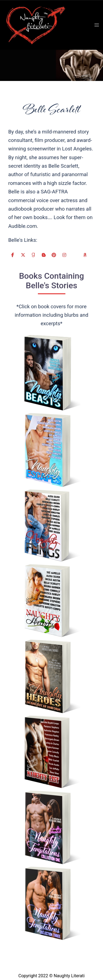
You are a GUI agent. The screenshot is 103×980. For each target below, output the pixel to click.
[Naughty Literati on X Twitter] (23, 255)
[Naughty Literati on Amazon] (85, 255)
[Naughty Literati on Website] (74, 255)
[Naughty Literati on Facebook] (13, 255)
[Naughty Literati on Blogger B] (44, 255)
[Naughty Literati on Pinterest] (54, 255)
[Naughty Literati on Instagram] (64, 255)
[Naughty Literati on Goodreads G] (33, 255)
